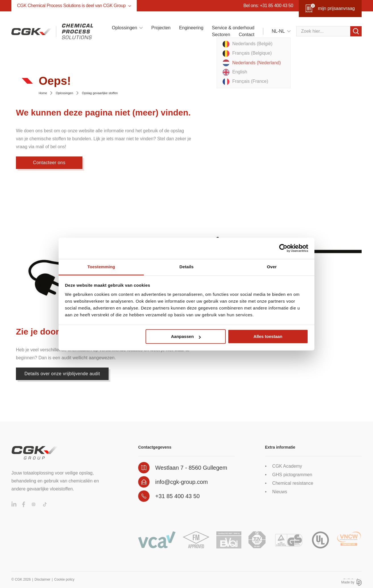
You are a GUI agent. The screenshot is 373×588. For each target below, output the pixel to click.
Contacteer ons (49, 163)
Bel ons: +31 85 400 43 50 (268, 6)
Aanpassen (186, 336)
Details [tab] (186, 267)
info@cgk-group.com (182, 482)
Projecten (161, 28)
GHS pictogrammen (292, 475)
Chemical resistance (293, 483)
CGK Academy (287, 466)
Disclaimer (42, 579)
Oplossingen (124, 28)
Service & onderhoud (233, 28)
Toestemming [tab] (101, 267)
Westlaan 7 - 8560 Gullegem (191, 468)
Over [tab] (272, 267)
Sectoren (221, 35)
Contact (247, 35)
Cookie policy (64, 579)
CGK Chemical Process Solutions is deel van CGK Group (74, 6)
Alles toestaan (268, 336)
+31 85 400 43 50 (177, 496)
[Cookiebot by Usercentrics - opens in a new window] (283, 248)
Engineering (191, 28)
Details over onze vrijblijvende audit (62, 374)
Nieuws (280, 492)
